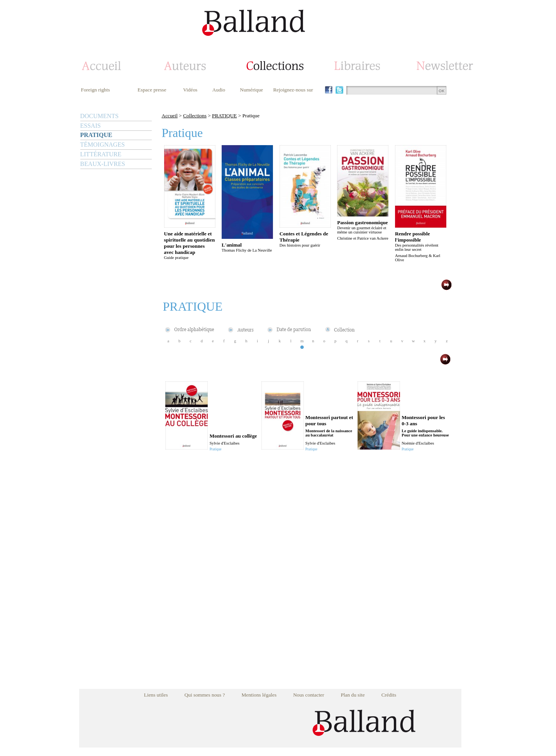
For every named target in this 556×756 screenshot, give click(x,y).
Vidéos (190, 90)
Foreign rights (96, 90)
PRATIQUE (96, 135)
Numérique (251, 90)
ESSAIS (91, 126)
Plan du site (353, 695)
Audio (219, 90)
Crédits (389, 695)
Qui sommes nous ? (205, 695)
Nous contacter (309, 695)
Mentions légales (259, 695)
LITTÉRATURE (101, 154)
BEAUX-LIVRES (103, 164)
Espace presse (152, 90)
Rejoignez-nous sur (293, 90)
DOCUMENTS (100, 116)
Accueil (170, 116)
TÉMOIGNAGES (103, 145)
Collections (195, 116)
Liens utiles (156, 695)
